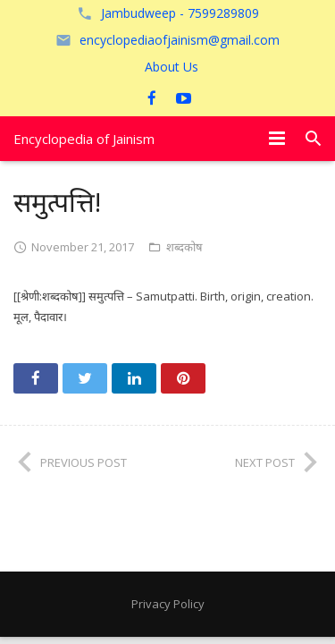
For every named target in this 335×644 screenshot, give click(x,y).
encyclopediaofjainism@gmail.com (180, 40)
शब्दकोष (184, 247)
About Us (172, 67)
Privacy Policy (168, 604)
